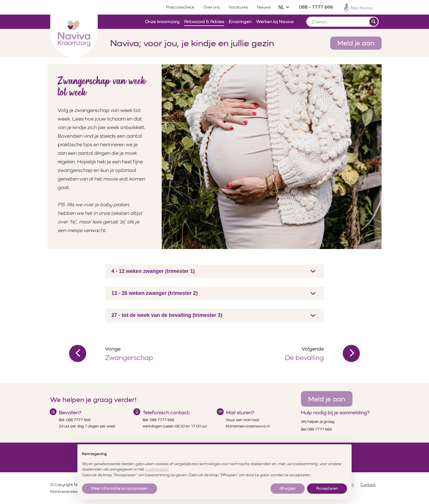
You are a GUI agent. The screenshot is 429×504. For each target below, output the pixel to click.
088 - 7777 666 (316, 7)
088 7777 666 (78, 420)
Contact (368, 485)
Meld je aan (356, 43)
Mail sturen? (240, 412)
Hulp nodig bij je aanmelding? (335, 412)
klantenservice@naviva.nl (248, 426)
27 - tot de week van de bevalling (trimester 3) (167, 315)
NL (284, 7)
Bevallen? (70, 412)
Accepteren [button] (327, 488)
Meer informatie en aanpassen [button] (120, 488)
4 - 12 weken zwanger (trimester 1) (153, 271)
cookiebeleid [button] (157, 469)
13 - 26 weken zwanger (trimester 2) (155, 293)
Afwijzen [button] (288, 488)
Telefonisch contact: (166, 412)
